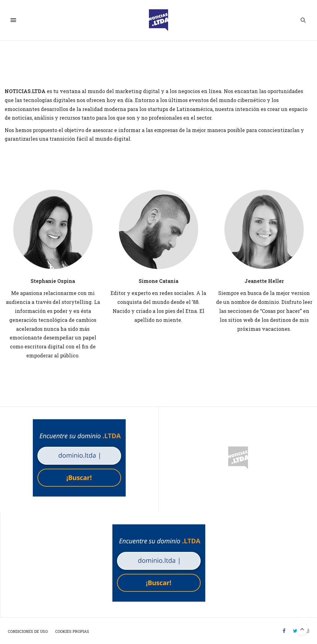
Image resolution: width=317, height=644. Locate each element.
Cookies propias (72, 631)
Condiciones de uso (28, 631)
